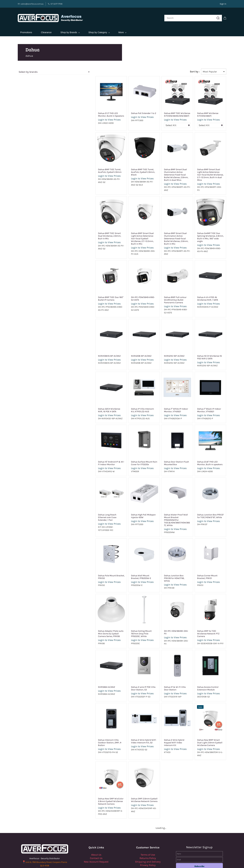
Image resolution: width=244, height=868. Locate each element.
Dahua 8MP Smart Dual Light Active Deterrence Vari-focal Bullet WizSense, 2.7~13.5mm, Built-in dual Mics (206, 171)
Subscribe (199, 838)
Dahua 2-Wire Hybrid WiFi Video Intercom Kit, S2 (130, 717)
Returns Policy (148, 831)
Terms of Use (148, 827)
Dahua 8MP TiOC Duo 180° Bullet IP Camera (92, 285)
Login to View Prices (87, 117)
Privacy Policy (148, 838)
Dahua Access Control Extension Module (207, 664)
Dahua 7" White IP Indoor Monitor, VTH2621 (165, 394)
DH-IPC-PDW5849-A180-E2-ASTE (130, 284)
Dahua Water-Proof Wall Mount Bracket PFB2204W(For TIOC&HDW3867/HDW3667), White (168, 502)
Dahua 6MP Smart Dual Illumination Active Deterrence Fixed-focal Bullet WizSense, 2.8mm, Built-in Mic (168, 229)
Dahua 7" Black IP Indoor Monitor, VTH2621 (203, 394)
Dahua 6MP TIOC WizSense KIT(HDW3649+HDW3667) (166, 112)
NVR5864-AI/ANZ (85, 662)
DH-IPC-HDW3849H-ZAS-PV (167, 610)
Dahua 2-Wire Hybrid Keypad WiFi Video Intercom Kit (167, 717)
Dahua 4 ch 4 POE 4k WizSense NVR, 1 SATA (206, 285)
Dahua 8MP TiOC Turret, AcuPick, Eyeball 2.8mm (92, 168)
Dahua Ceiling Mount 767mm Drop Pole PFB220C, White (129, 611)
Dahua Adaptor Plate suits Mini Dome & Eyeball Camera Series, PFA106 (92, 612)
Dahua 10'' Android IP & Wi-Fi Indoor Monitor (90, 447)
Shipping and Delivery (148, 834)
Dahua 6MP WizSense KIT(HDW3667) (202, 112)
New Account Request (96, 834)
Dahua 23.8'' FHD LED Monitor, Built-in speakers (206, 447)
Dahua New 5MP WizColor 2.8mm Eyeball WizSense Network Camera (89, 774)
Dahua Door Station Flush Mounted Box (166, 447)
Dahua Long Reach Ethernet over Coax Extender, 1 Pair (92, 500)
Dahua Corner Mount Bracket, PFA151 (206, 558)
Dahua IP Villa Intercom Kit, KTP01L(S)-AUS (128, 394)
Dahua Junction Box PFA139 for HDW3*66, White (168, 558)
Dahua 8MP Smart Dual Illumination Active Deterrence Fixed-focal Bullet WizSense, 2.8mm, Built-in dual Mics (168, 171)
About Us (96, 827)
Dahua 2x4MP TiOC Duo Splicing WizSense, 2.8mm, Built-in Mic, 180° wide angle (207, 228)
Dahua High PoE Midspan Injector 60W (127, 500)
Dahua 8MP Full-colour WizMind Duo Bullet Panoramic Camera (169, 285)
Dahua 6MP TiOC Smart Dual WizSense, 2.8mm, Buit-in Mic (91, 226)
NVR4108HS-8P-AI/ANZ (87, 340)
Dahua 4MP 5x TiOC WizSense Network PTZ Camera (206, 611)
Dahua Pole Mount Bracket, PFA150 (89, 558)
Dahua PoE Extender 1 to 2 (127, 111)
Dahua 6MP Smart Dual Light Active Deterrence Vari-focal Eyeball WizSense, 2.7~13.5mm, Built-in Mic (130, 229)
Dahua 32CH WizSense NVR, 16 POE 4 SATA (91, 394)
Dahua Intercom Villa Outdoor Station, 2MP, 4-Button (91, 717)
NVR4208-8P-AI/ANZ (125, 340)
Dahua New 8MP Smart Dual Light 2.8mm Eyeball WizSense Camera (207, 718)
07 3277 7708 (47, 842)
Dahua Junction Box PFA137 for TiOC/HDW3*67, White (206, 500)
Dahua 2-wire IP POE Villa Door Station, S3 (129, 664)
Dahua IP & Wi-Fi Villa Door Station (167, 664)
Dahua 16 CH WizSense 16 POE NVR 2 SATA (206, 341)
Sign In (223, 4)
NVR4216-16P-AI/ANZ (163, 340)
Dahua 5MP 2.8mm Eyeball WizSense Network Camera (128, 772)
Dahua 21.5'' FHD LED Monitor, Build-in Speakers (90, 112)
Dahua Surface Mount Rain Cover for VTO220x (128, 447)
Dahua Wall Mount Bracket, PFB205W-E (128, 558)
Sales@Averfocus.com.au (46, 845)
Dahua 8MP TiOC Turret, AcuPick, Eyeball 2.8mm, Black (130, 168)
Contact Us (96, 831)
